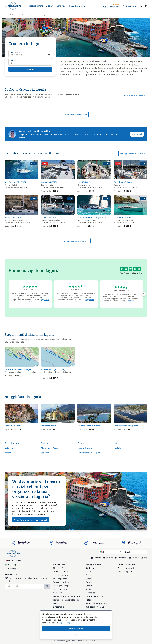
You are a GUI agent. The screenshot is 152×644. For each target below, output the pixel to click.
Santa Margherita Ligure (89, 453)
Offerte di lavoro (61, 589)
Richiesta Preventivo (95, 607)
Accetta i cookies (76, 628)
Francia (89, 582)
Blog (144, 558)
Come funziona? (61, 572)
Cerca (30, 69)
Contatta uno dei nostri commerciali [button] (31, 520)
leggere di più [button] (133, 301)
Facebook (96, 558)
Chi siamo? (58, 568)
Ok (47, 586)
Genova (81, 443)
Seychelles (90, 593)
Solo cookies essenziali (76, 635)
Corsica (89, 586)
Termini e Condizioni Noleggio (67, 600)
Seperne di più (66, 623)
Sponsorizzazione (61, 582)
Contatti (57, 610)
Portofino (118, 448)
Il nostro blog (59, 607)
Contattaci (137, 134)
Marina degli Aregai (50, 448)
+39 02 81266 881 (13, 560)
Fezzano (45, 443)
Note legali (58, 593)
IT (111, 552)
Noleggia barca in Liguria (133, 154)
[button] (35, 6)
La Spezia (9, 448)
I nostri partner (60, 579)
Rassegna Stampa (61, 586)
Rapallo (8, 453)
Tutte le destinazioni (95, 596)
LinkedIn (134, 558)
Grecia (89, 575)
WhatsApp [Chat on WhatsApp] (11, 565)
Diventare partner (126, 572)
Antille (88, 589)
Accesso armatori (126, 568)
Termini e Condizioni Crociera (67, 596)
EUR (135, 552)
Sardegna (90, 568)
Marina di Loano (85, 448)
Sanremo (45, 453)
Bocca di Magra (12, 443)
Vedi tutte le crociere (135, 96)
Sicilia (88, 572)
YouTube (108, 558)
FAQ (55, 603)
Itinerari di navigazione (96, 603)
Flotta (88, 600)
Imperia (117, 443)
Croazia (89, 579)
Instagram (121, 558)
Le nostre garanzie (62, 575)
